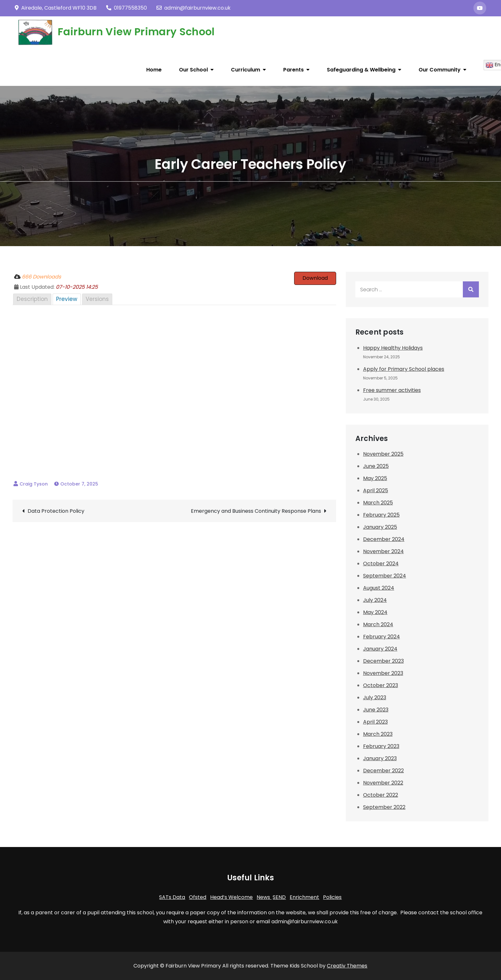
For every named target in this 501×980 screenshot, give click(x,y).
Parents (293, 70)
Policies (332, 897)
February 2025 (381, 515)
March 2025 (378, 503)
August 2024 (379, 588)
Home (154, 70)
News (264, 897)
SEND (279, 897)
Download (315, 278)
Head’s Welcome (231, 897)
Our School (193, 70)
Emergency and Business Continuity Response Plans (256, 511)
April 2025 (376, 490)
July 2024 (375, 600)
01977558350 (127, 8)
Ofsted (198, 897)
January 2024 (380, 649)
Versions (97, 299)
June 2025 (376, 466)
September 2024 (385, 576)
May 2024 (375, 612)
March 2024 (378, 624)
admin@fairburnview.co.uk (194, 8)
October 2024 (381, 564)
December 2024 (384, 539)
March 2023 (378, 734)
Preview (67, 299)
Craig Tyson (34, 484)
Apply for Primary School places (404, 369)
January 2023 (380, 758)
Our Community (440, 70)
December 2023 (383, 661)
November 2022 (383, 783)
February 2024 (382, 637)
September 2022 (384, 807)
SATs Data (172, 897)
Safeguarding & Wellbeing (361, 70)
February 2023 (381, 746)
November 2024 (383, 551)
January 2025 (380, 527)
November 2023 (383, 673)
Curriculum (246, 70)
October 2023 (381, 685)
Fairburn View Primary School (136, 32)
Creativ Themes (347, 966)
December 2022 (383, 771)
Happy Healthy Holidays (393, 348)
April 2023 (375, 722)
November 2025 (383, 454)
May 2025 (375, 478)
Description (32, 299)
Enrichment (304, 897)
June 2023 (376, 710)
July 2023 (375, 698)
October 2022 (381, 795)
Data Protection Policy (56, 511)
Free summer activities (392, 390)
